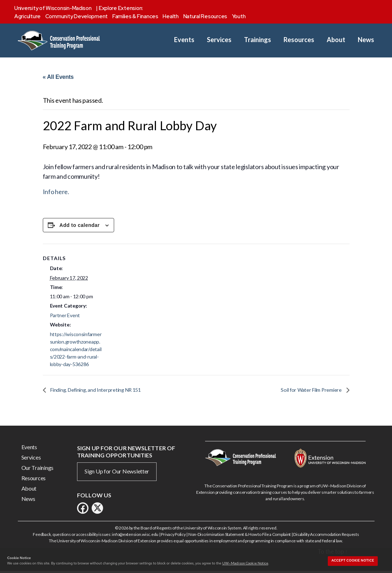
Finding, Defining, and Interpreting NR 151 (100, 392)
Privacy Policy (173, 536)
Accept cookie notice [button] (353, 561)
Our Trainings (38, 469)
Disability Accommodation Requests (326, 536)
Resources (299, 40)
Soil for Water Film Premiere (309, 392)
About (336, 40)
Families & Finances (135, 16)
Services (219, 40)
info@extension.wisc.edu (135, 536)
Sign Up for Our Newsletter (117, 473)
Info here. (56, 193)
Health (170, 16)
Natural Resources (205, 16)
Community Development (77, 16)
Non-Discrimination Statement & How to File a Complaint (240, 536)
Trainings (258, 40)
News (366, 40)
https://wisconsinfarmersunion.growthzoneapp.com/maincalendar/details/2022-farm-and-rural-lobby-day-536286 (76, 351)
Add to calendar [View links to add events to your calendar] (80, 227)
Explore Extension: (121, 8)
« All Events (58, 77)
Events (184, 40)
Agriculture (27, 16)
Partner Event (65, 317)
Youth (239, 16)
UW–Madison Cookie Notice (245, 563)
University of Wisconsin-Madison (53, 8)
